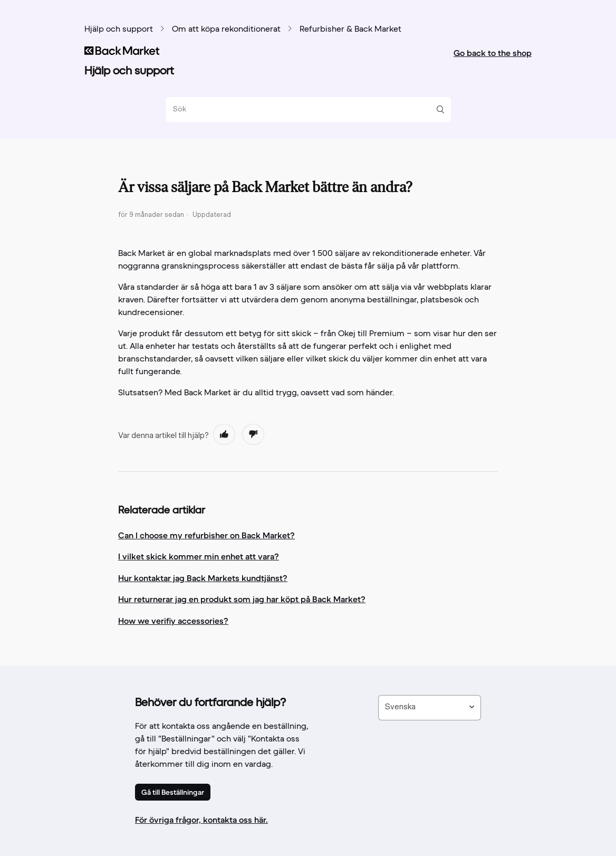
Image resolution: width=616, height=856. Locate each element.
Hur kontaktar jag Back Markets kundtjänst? (203, 578)
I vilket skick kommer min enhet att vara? (199, 556)
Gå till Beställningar (173, 792)
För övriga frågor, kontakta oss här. (201, 820)
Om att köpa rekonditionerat (226, 30)
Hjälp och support (119, 30)
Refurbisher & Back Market (350, 30)
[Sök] (304, 110)
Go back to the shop (493, 53)
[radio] (224, 434)
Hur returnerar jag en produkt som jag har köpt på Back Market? (242, 599)
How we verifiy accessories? (173, 621)
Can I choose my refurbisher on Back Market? (206, 535)
